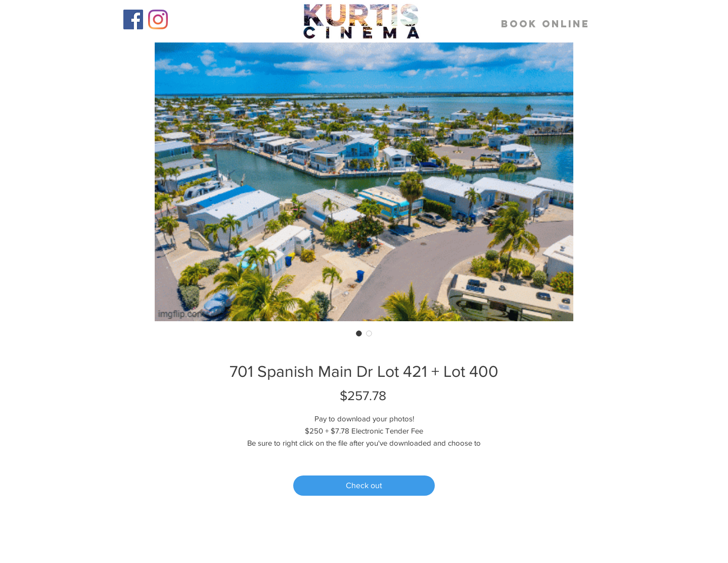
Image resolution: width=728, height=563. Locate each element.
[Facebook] (133, 19)
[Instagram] (158, 19)
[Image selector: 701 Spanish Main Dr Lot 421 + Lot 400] (359, 333)
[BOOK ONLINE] (545, 24)
